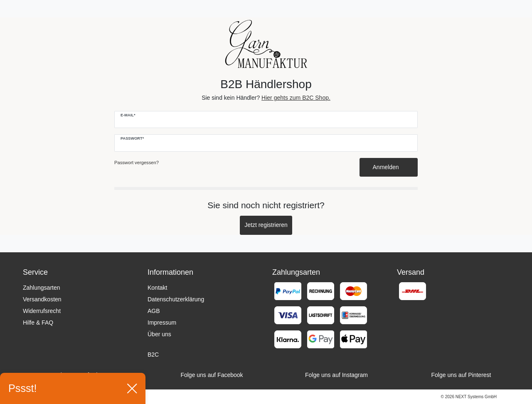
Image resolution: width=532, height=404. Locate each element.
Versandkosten (42, 299)
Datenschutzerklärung (176, 299)
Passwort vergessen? (137, 163)
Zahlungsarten (42, 288)
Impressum (162, 323)
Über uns (159, 334)
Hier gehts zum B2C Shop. (296, 98)
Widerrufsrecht (42, 311)
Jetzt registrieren (266, 225)
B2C (153, 355)
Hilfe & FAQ (38, 323)
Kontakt (157, 288)
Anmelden (389, 167)
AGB (154, 311)
